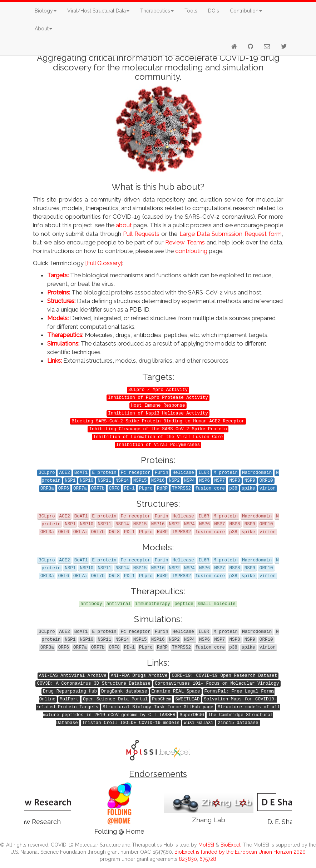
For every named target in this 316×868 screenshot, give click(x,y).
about (124, 225)
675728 (208, 859)
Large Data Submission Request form (231, 234)
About (43, 29)
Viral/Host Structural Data (98, 11)
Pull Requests (141, 234)
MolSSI (206, 845)
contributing (191, 251)
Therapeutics (157, 11)
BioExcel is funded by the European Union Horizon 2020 (240, 852)
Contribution (246, 11)
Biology (46, 11)
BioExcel (231, 845)
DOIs (214, 11)
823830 (188, 859)
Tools (191, 11)
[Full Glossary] (104, 263)
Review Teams (185, 242)
